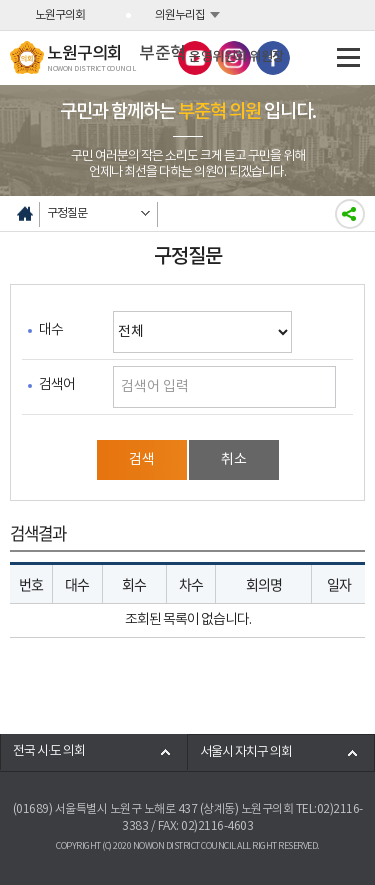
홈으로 (25, 213)
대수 (51, 330)
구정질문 (67, 213)
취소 (234, 460)
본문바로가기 (0, 0)
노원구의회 (60, 15)
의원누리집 (180, 15)
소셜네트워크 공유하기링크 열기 (350, 214)
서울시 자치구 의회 (246, 752)
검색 (142, 460)
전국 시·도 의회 (49, 751)
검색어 (57, 385)
